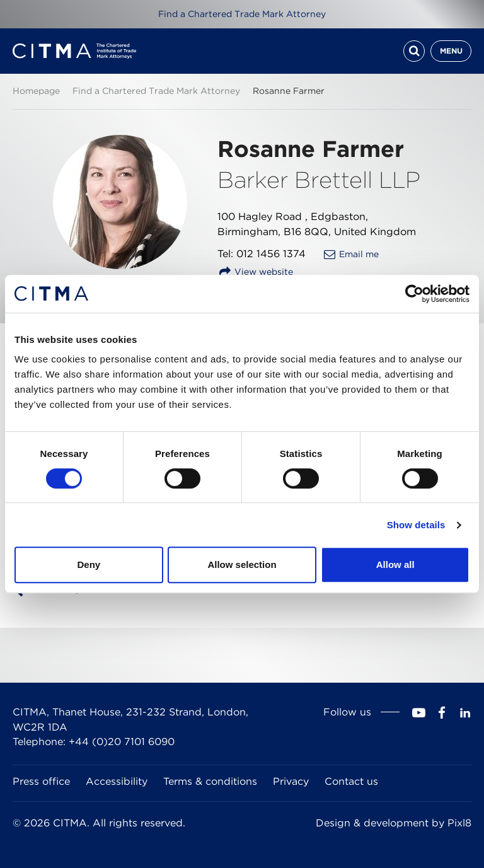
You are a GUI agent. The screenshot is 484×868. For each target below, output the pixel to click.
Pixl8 (459, 823)
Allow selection (242, 564)
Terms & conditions (210, 781)
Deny (89, 564)
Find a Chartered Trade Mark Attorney (242, 14)
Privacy (291, 781)
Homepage (36, 91)
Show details (416, 525)
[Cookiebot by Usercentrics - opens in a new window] (414, 294)
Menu (451, 51)
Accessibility (117, 781)
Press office (41, 781)
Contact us (351, 781)
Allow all (395, 564)
